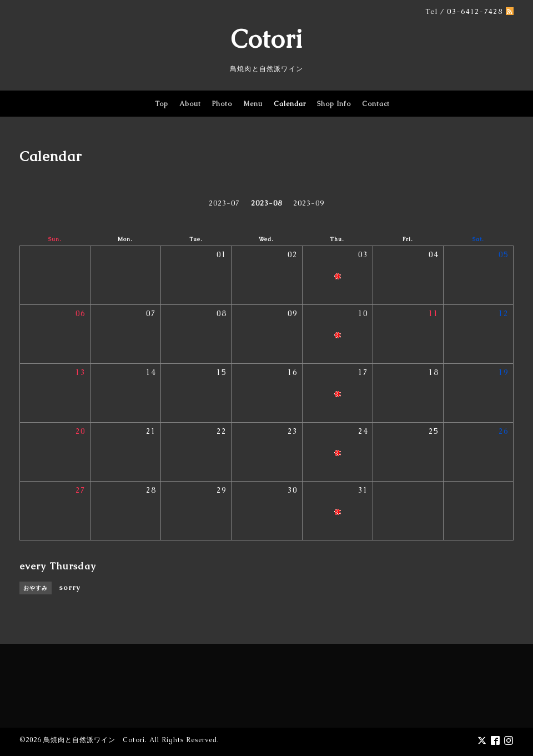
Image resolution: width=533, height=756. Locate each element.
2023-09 (309, 203)
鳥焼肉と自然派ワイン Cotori (94, 740)
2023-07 (224, 203)
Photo (222, 104)
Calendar (290, 104)
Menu (253, 104)
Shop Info (334, 104)
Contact (376, 104)
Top (162, 104)
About (190, 104)
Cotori (267, 39)
